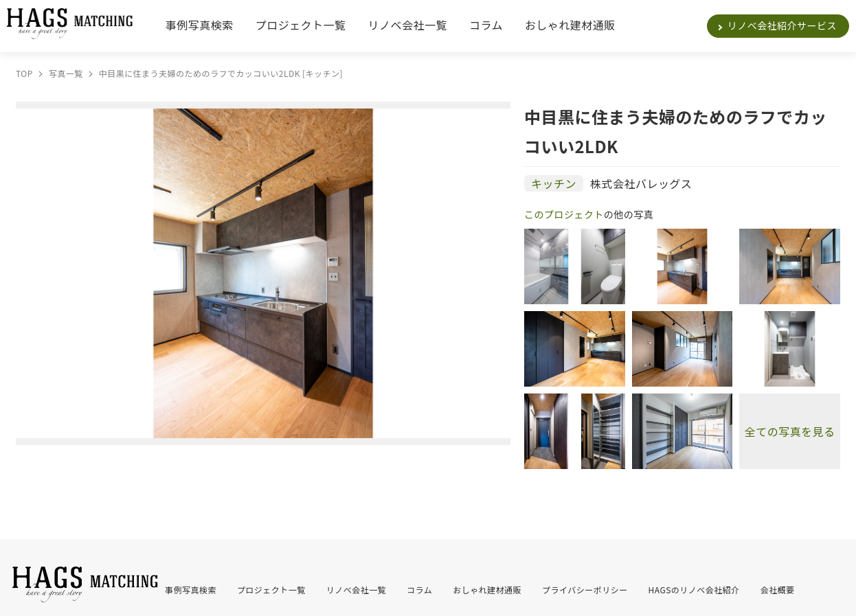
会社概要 (778, 590)
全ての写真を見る (790, 431)
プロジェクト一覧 (301, 25)
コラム (486, 25)
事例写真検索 (200, 25)
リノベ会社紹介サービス (782, 25)
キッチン (554, 183)
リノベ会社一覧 (408, 25)
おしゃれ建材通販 (570, 25)
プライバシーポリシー (585, 590)
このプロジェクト (564, 214)
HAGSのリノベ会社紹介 (694, 590)
